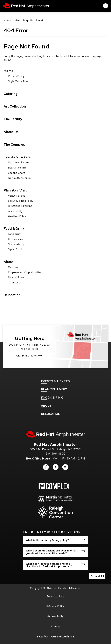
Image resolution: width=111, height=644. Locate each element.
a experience (56, 636)
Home (7, 20)
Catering (11, 94)
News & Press (16, 277)
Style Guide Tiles (18, 81)
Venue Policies (17, 196)
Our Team (14, 267)
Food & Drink (14, 229)
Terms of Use (56, 596)
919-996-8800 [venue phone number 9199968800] (56, 454)
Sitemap (56, 626)
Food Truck (15, 234)
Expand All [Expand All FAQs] (97, 576)
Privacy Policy (16, 76)
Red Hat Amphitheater (26, 6)
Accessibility (15, 211)
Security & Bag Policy (21, 201)
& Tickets (55, 381)
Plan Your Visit (15, 190)
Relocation (12, 295)
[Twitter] (65, 468)
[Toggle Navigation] (106, 6)
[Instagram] (56, 468)
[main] (56, 170)
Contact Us (15, 282)
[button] (56, 540)
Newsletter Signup (19, 178)
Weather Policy (17, 216)
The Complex (14, 144)
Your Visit (54, 389)
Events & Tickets (17, 157)
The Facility (13, 119)
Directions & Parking (20, 206)
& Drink (52, 398)
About (9, 262)
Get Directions (27, 356)
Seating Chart (16, 173)
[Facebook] (46, 468)
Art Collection (15, 106)
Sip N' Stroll (15, 249)
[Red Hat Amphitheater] (56, 434)
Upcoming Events (19, 162)
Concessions (15, 239)
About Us (11, 132)
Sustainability (16, 244)
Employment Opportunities (25, 272)
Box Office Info (17, 168)
